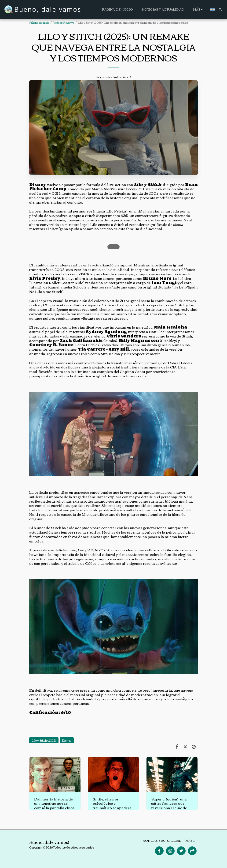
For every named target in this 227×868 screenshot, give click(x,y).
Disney (67, 740)
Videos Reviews (64, 22)
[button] (220, 9)
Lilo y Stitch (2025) (44, 740)
